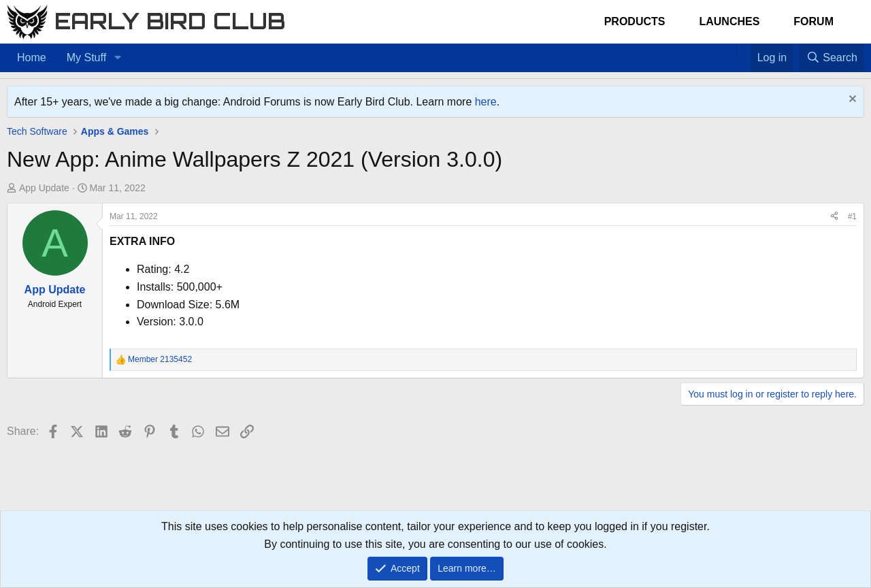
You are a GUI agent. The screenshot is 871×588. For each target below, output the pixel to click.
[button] (117, 58)
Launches (729, 21)
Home (32, 58)
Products (635, 21)
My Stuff (86, 58)
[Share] (834, 217)
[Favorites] (743, 49)
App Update (44, 188)
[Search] (832, 58)
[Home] (729, 49)
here (486, 102)
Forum (814, 21)
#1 (852, 216)
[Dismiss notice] (851, 100)
